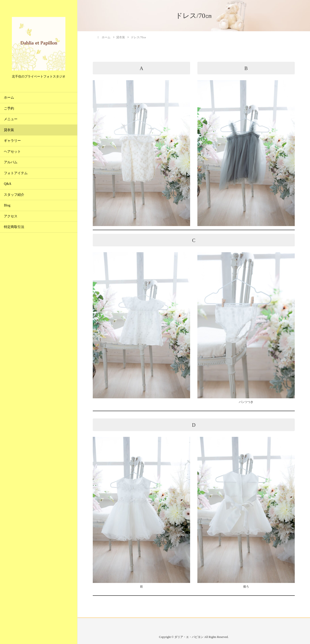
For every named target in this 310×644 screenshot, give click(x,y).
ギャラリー (12, 141)
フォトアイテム (16, 173)
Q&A (8, 184)
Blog (7, 205)
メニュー (11, 119)
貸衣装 (9, 130)
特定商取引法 (14, 227)
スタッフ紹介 (14, 195)
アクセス (11, 216)
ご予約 (9, 108)
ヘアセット (12, 152)
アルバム (11, 162)
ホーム (9, 98)
